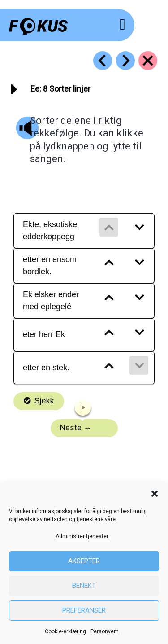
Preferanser (84, 610)
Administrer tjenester (82, 536)
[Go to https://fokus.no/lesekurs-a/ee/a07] (103, 61)
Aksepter (84, 561)
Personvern (105, 631)
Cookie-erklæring (65, 631)
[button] (155, 494)
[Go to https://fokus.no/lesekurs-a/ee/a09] (125, 61)
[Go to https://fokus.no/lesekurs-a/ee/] (148, 61)
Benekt (84, 586)
